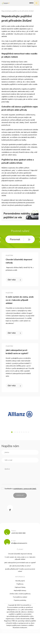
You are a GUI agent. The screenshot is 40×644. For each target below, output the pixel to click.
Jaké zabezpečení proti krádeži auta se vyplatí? (20, 563)
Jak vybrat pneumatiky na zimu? (20, 566)
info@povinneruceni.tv (19, 543)
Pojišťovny (20, 584)
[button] (12, 432)
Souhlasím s (20, 489)
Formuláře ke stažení (20, 597)
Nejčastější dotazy (20, 590)
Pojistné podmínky (20, 600)
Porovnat (20, 239)
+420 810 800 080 (18, 533)
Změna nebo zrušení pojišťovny (20, 594)
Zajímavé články (20, 587)
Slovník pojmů (20, 581)
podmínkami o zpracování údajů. (25, 489)
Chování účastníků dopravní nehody (20, 554)
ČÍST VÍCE (14, 279)
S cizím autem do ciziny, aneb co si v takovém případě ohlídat (20, 300)
